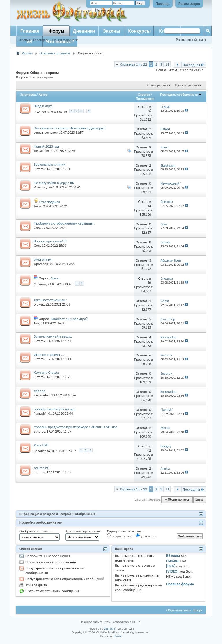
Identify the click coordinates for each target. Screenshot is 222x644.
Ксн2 (37, 112)
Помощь (163, 4)
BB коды (173, 556)
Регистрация (189, 4)
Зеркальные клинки (50, 164)
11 (167, 64)
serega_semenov (46, 133)
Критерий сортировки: (83, 531)
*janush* (40, 413)
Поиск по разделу (187, 85)
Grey (37, 228)
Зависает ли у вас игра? (69, 319)
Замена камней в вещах (53, 336)
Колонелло (42, 451)
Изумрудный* (44, 187)
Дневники (84, 31)
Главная (30, 31)
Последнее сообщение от (181, 95)
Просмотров (145, 99)
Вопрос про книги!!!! (50, 241)
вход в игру (43, 259)
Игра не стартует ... (49, 355)
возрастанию (120, 536)
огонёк (39, 304)
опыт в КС (41, 468)
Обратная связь (179, 610)
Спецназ (40, 284)
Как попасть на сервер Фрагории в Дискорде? (70, 128)
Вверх (199, 499)
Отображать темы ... (35, 531)
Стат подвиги (50, 202)
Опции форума (63, 40)
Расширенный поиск (191, 40)
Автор (43, 95)
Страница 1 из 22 (133, 64)
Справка (24, 40)
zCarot (118, 636)
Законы (112, 31)
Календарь (41, 40)
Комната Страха (46, 372)
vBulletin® (110, 629)
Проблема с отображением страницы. (64, 223)
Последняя (194, 65)
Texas (38, 206)
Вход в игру (43, 106)
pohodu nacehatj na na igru (55, 409)
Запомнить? (102, 10)
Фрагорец (41, 264)
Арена (55, 278)
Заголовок (28, 95)
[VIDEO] (172, 571)
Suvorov (39, 169)
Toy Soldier (41, 151)
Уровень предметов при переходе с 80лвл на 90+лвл (76, 427)
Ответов (144, 95)
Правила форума (180, 584)
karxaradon (42, 395)
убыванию (146, 536)
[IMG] (171, 566)
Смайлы (173, 561)
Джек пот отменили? (50, 300)
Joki (36, 323)
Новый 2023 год (46, 146)
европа (39, 391)
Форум (56, 31)
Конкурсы (139, 31)
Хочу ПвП (41, 445)
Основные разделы (55, 53)
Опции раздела (158, 85)
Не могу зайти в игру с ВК (54, 183)
